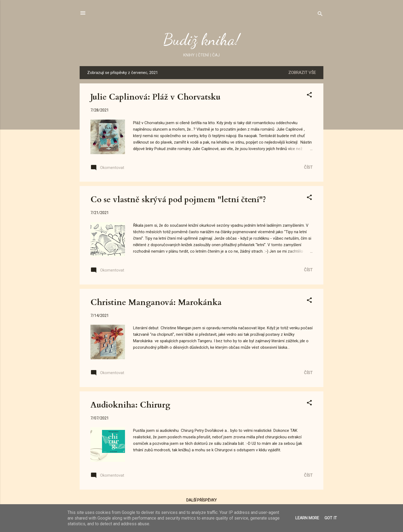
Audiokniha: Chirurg (130, 405)
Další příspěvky (201, 500)
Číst (308, 167)
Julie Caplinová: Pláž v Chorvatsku (155, 97)
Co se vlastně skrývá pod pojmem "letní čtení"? (178, 200)
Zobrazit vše (302, 73)
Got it (331, 518)
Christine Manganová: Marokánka (156, 302)
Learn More (307, 518)
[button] (309, 96)
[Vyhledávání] (320, 15)
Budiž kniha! (201, 39)
